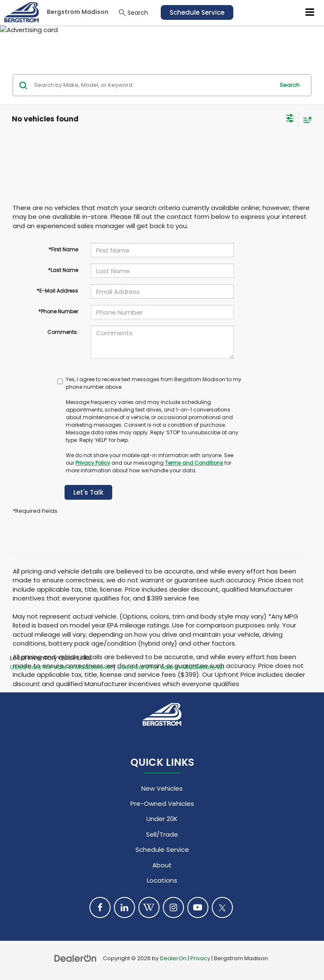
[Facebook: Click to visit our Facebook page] (100, 907)
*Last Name (63, 270)
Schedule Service (197, 12)
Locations (162, 880)
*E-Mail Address (57, 291)
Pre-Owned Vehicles (162, 804)
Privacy (200, 958)
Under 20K (162, 819)
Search (290, 85)
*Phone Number (58, 311)
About (162, 865)
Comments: (63, 332)
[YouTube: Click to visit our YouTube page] (198, 907)
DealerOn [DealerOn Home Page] (173, 958)
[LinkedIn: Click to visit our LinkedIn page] (124, 907)
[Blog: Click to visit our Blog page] (149, 907)
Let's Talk (88, 492)
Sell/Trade (162, 834)
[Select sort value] (305, 120)
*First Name (63, 249)
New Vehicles (162, 788)
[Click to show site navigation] (310, 13)
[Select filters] (290, 119)
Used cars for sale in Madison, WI (61, 667)
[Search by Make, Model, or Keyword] (153, 85)
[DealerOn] (76, 958)
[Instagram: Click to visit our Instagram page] (173, 907)
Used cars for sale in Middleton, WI (171, 667)
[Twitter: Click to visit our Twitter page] (222, 907)
